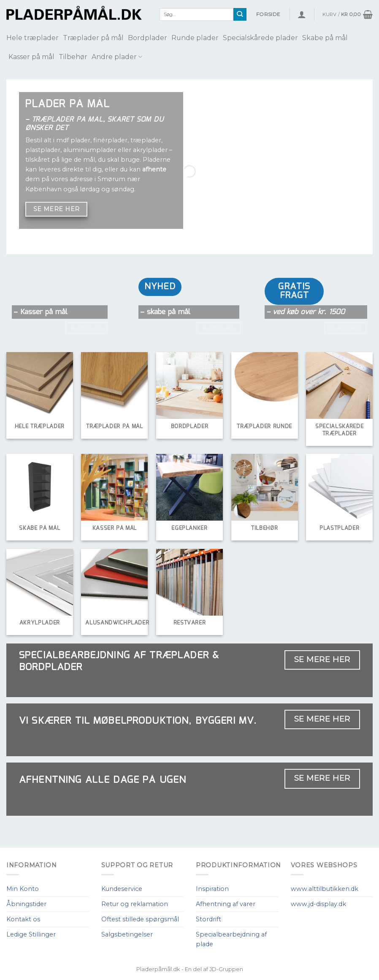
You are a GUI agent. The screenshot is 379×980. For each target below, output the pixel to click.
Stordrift (208, 919)
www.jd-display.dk (318, 904)
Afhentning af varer (226, 904)
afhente (154, 169)
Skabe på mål (325, 38)
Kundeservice (122, 889)
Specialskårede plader (260, 38)
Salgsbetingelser (127, 934)
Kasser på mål (31, 57)
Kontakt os (23, 919)
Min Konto (23, 889)
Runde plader (195, 38)
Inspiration (212, 889)
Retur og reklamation (135, 904)
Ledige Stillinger (31, 934)
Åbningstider (26, 904)
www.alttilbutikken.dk (325, 889)
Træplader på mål (93, 38)
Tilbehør (73, 57)
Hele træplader (32, 38)
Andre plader (117, 57)
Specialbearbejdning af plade (231, 939)
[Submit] (240, 14)
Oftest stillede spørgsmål (140, 919)
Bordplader (148, 38)
